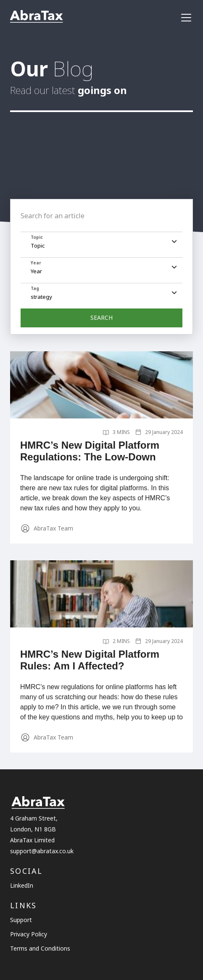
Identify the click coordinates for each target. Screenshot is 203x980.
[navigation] (186, 18)
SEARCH (101, 318)
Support (21, 920)
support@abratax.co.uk (42, 851)
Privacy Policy (29, 934)
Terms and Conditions (40, 948)
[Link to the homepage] (37, 17)
